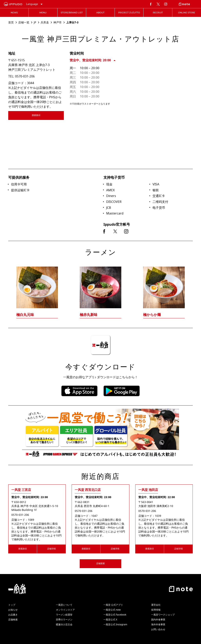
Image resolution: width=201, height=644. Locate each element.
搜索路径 (48, 116)
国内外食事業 (158, 620)
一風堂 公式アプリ (113, 605)
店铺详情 (51, 549)
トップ (12, 605)
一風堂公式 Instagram (115, 625)
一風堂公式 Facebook (115, 615)
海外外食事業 (158, 625)
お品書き (13, 615)
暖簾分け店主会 (64, 625)
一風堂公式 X (110, 620)
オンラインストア (65, 610)
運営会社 (156, 605)
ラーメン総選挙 (64, 615)
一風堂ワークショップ (163, 615)
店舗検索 (13, 620)
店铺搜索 (100, 563)
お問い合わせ (158, 629)
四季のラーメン (64, 620)
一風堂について (64, 605)
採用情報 (156, 610)
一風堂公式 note (112, 610)
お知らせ (13, 610)
